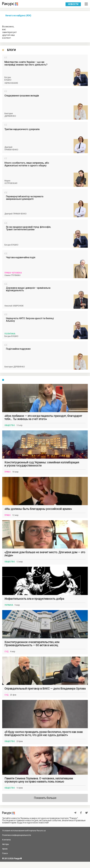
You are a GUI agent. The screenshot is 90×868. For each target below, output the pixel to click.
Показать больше (45, 798)
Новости (73, 4)
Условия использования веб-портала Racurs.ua (24, 831)
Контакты (6, 840)
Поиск (5, 853)
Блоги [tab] (11, 50)
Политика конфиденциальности (17, 835)
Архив (5, 849)
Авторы (6, 844)
